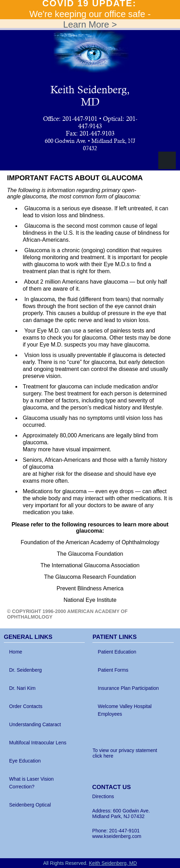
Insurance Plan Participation (128, 688)
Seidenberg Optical (30, 805)
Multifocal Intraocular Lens (38, 743)
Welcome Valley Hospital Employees (125, 710)
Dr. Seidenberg (25, 670)
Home (16, 652)
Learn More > (90, 24)
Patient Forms (113, 670)
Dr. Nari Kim (22, 688)
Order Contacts (26, 706)
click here (103, 756)
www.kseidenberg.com (117, 836)
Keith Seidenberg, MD (90, 96)
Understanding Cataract (35, 724)
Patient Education (117, 652)
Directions (103, 796)
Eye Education (25, 761)
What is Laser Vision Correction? (31, 783)
